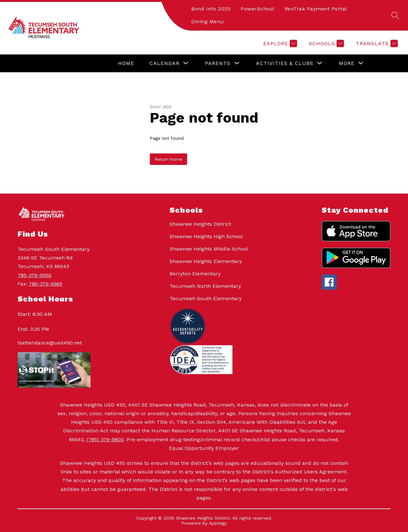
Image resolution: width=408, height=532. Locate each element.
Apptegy (218, 523)
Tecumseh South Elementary (206, 298)
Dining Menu (208, 21)
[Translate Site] (376, 43)
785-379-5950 (34, 275)
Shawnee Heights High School (206, 236)
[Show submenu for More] (347, 63)
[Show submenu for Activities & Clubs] (285, 63)
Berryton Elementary (195, 274)
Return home (168, 159)
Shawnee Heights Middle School (209, 249)
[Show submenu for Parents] (218, 63)
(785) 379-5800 (105, 440)
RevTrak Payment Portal (316, 9)
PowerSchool (258, 9)
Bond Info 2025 (211, 9)
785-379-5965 (45, 284)
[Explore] (279, 43)
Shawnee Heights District (200, 224)
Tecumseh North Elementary (205, 286)
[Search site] (395, 15)
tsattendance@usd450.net (50, 343)
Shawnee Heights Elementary (206, 261)
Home (126, 63)
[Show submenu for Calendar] (164, 63)
